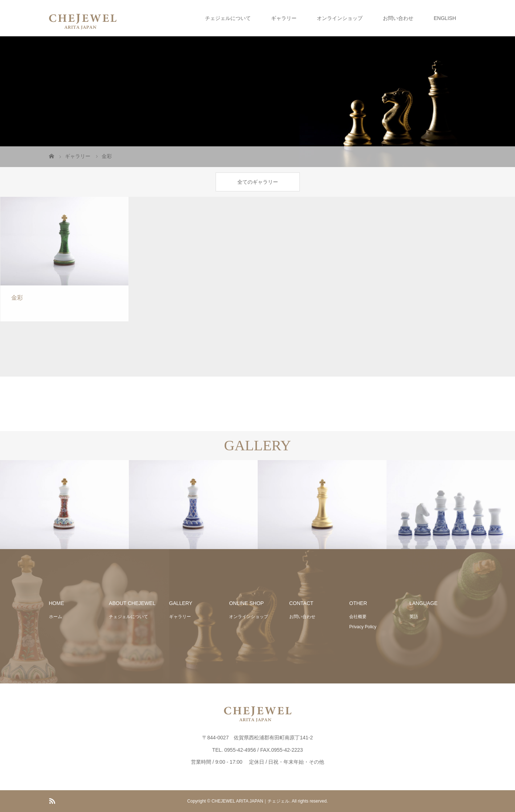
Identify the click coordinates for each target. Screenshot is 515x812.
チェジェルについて (228, 18)
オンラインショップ (340, 18)
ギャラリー (284, 18)
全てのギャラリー (258, 182)
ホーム (56, 617)
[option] (64, 505)
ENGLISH (445, 18)
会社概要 (358, 617)
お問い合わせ (398, 18)
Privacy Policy (363, 627)
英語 (414, 617)
